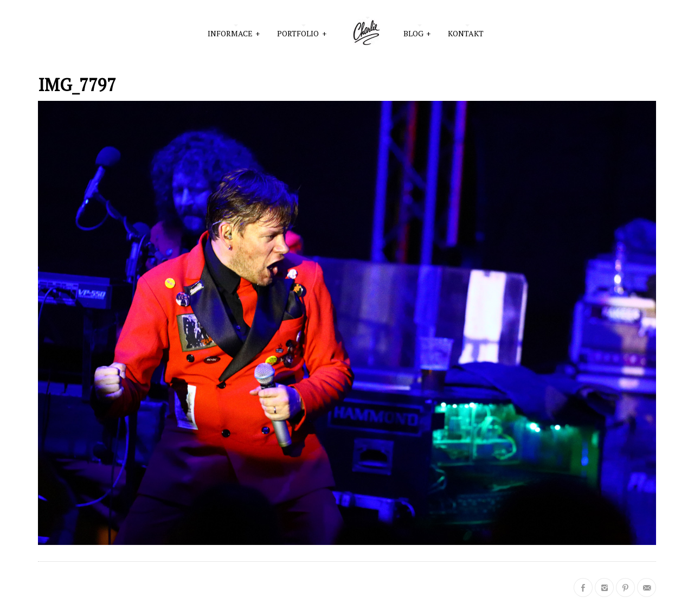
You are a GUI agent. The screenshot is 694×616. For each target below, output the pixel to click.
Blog (417, 33)
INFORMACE (234, 33)
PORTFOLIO (302, 33)
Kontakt (466, 33)
